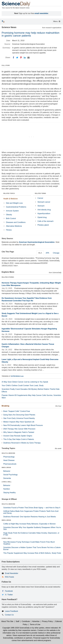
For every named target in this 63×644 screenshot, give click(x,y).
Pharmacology (9, 457)
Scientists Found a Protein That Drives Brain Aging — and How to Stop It (32, 508)
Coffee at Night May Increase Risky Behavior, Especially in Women (29, 524)
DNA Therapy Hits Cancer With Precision (19, 429)
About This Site (7, 621)
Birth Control (11, 218)
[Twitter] (17, 58)
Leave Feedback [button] (11, 611)
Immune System (12, 211)
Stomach (41, 206)
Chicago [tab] (56, 253)
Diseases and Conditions (16, 222)
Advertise (36, 621)
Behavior (7, 471)
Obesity (9, 215)
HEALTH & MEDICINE (8, 453)
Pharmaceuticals (10, 464)
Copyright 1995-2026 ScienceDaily (16, 628)
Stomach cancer (44, 202)
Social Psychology (10, 475)
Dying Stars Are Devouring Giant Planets (19, 415)
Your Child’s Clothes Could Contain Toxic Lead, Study (23, 385)
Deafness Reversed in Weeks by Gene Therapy (22, 443)
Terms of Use (35, 624)
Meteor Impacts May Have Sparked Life (19, 422)
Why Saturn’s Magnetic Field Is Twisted (19, 432)
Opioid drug (42, 217)
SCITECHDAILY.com (17, 376)
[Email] (28, 58)
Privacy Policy (47, 621)
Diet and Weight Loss (14, 203)
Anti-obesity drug (44, 210)
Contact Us (9, 615)
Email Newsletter (12, 573)
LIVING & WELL (7, 482)
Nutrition (7, 489)
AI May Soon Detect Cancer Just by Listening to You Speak (25, 382)
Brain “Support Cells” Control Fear (17, 411)
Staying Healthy (9, 493)
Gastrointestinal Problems (16, 207)
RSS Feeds (9, 577)
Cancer (40, 198)
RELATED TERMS (40, 193)
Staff (17, 621)
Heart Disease (9, 460)
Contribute (26, 621)
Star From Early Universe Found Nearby (19, 418)
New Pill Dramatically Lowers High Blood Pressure (23, 425)
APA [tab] (47, 253)
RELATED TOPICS (9, 193)
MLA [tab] (40, 253)
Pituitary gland (43, 225)
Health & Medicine (10, 199)
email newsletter (41, 13)
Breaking (5, 406)
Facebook (9, 591)
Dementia (7, 478)
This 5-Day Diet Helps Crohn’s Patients (19, 439)
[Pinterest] (21, 58)
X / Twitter (9, 595)
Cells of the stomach (46, 221)
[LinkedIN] (25, 58)
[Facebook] (13, 58)
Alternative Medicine (14, 226)
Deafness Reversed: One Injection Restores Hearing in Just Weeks (30, 517)
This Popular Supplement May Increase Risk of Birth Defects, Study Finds (32, 553)
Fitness (9, 230)
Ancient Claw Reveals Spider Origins (18, 436)
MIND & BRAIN (6, 468)
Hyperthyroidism (44, 214)
